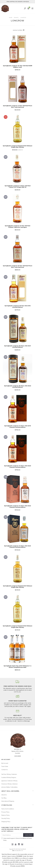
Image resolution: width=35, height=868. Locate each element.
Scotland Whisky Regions (9, 777)
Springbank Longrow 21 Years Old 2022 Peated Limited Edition (17, 506)
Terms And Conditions (8, 809)
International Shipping (8, 801)
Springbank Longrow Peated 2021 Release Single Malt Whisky (18, 587)
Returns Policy (6, 815)
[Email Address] (12, 835)
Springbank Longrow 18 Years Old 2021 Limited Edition (17, 347)
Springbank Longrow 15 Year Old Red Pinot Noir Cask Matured (18, 266)
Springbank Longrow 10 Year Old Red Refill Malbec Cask (18, 66)
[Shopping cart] (29, 9)
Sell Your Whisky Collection (9, 774)
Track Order (5, 766)
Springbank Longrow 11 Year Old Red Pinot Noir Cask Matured (18, 106)
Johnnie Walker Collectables (9, 787)
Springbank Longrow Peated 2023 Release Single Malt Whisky (17, 146)
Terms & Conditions (21, 838)
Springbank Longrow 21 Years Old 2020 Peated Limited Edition (18, 466)
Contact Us (5, 770)
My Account (5, 763)
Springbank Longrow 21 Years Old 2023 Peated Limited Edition (17, 547)
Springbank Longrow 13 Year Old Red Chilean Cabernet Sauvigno (17, 226)
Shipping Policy (6, 822)
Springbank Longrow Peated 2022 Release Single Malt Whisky (17, 627)
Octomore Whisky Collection (10, 784)
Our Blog (4, 798)
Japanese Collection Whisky (9, 781)
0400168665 (18, 756)
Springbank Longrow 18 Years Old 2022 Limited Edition (18, 387)
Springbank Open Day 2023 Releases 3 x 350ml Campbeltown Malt (17, 667)
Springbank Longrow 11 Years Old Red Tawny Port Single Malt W (18, 186)
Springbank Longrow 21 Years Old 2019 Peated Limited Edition (18, 427)
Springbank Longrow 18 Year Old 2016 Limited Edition (18, 306)
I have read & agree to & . (17, 839)
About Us (4, 795)
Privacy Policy (5, 812)
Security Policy (6, 818)
